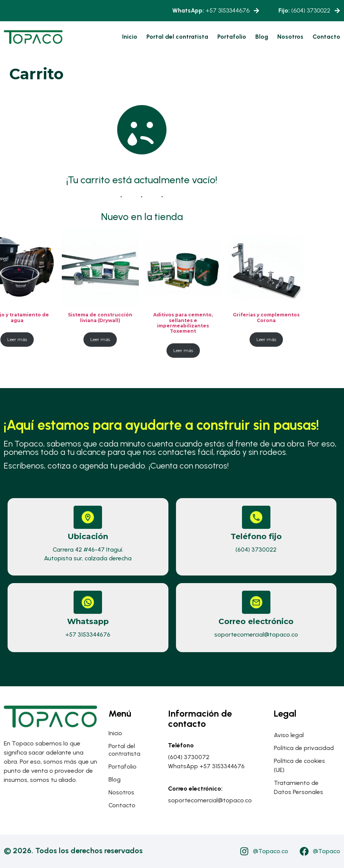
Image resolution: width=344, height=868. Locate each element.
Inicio (130, 37)
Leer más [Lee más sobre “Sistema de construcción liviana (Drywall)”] (100, 339)
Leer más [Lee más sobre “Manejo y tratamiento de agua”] (17, 339)
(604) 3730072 (189, 757)
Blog (262, 37)
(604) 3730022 (304, 10)
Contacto (326, 37)
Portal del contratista (177, 37)
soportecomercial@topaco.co (256, 634)
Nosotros (290, 37)
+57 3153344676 (211, 10)
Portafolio (232, 37)
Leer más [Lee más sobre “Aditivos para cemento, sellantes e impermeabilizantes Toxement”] (183, 350)
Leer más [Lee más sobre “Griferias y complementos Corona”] (266, 339)
